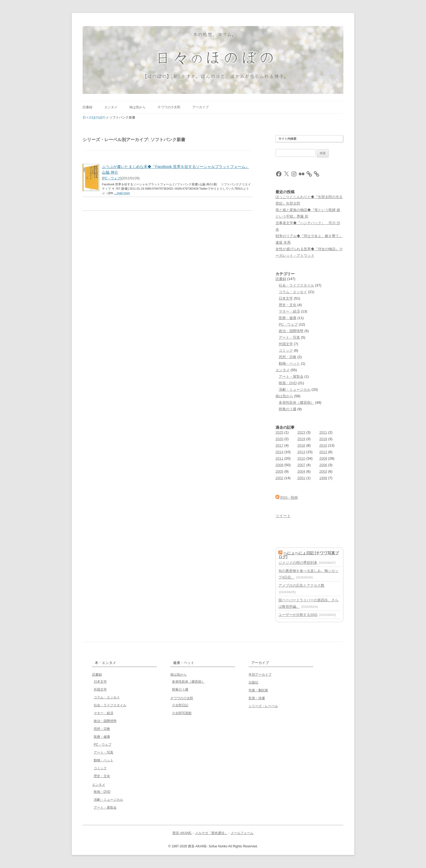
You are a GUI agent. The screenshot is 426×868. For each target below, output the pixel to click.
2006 (323, 465)
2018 (323, 439)
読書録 (87, 107)
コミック (286, 350)
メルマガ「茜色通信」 (211, 833)
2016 (301, 445)
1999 (323, 478)
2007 (301, 465)
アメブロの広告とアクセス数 (301, 585)
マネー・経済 (289, 311)
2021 (323, 432)
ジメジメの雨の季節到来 (298, 563)
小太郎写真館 (182, 713)
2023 (301, 432)
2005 (279, 471)
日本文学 (286, 298)
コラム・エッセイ (293, 292)
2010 (301, 458)
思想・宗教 (288, 357)
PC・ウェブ (112, 178)
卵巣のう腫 (288, 409)
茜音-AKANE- (182, 833)
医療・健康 (288, 318)
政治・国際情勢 (291, 331)
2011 (279, 458)
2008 (279, 465)
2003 (323, 471)
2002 (279, 478)
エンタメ (111, 107)
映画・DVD (288, 383)
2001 (301, 478)
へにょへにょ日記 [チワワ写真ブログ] (309, 555)
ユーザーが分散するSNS (298, 615)
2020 (279, 439)
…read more (122, 193)
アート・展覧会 (291, 376)
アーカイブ (201, 107)
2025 (279, 432)
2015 (323, 445)
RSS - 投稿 (287, 497)
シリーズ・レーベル (263, 706)
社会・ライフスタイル (296, 285)
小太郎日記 (180, 705)
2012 (323, 452)
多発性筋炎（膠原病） (296, 403)
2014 (279, 452)
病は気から (137, 107)
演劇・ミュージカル (295, 390)
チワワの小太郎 (169, 107)
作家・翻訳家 (258, 690)
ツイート (283, 516)
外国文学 (286, 344)
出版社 (253, 682)
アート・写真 (289, 337)
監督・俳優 (257, 698)
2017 (279, 445)
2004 (301, 471)
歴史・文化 (288, 305)
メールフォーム (242, 833)
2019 (301, 439)
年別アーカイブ (260, 675)
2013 (301, 452)
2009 (323, 458)
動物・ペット (289, 363)
